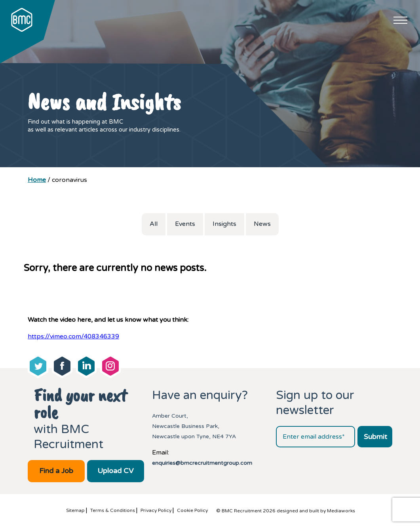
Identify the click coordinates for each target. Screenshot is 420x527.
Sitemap (75, 510)
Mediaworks (341, 511)
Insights (224, 224)
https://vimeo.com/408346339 (73, 336)
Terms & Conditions (113, 510)
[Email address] (315, 437)
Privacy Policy (156, 510)
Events (185, 224)
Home (37, 180)
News (262, 224)
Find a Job (56, 471)
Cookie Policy (192, 510)
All (154, 224)
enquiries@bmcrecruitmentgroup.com (202, 463)
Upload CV (115, 471)
